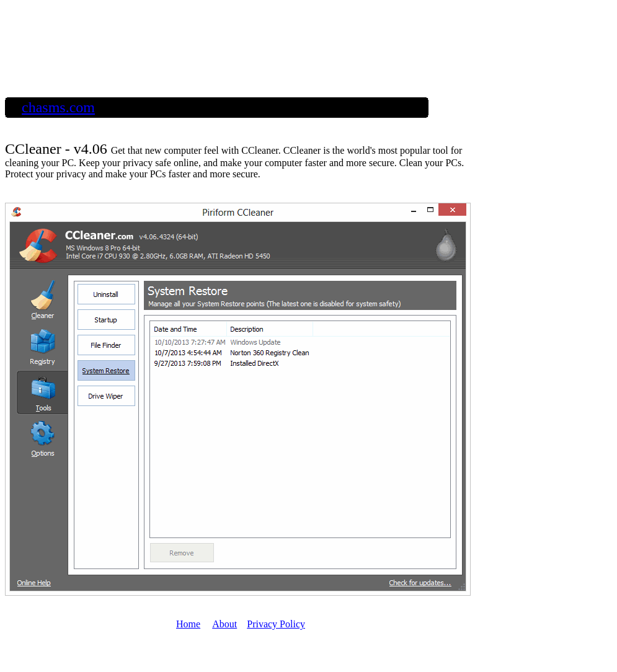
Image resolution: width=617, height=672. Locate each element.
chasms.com (58, 107)
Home (188, 624)
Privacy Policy (276, 624)
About (224, 624)
